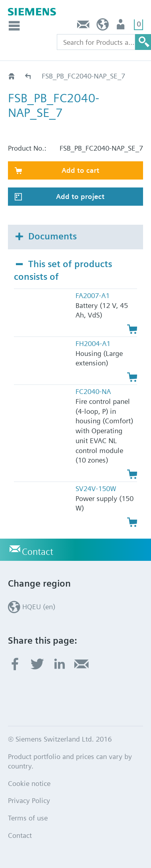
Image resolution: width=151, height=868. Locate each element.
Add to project (80, 196)
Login (121, 26)
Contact (83, 26)
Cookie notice (29, 783)
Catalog (28, 76)
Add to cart (80, 170)
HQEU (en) (103, 26)
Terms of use (28, 818)
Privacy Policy (29, 800)
